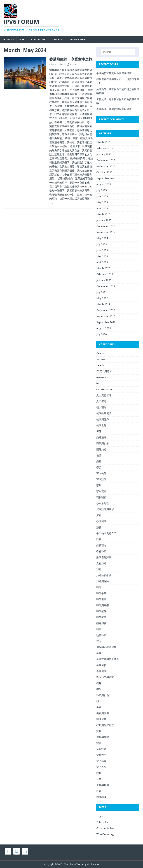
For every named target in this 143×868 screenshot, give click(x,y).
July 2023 (102, 244)
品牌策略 (101, 437)
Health (100, 365)
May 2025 (102, 202)
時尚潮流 (101, 599)
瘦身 (99, 683)
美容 (99, 707)
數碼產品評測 (104, 557)
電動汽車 (101, 755)
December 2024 (106, 226)
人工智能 (101, 401)
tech (99, 383)
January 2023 (104, 280)
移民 (99, 701)
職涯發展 (101, 719)
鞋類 (99, 773)
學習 (99, 467)
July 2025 (102, 190)
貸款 (99, 731)
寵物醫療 (101, 497)
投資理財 (101, 545)
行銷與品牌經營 (105, 725)
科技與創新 (103, 695)
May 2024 (102, 238)
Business (102, 359)
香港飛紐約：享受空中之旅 (71, 59)
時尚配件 (101, 611)
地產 (99, 455)
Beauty (100, 353)
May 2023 (102, 256)
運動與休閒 (103, 737)
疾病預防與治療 (105, 677)
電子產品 (101, 767)
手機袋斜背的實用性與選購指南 (114, 73)
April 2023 (102, 262)
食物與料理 (103, 785)
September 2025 (106, 178)
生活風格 (101, 665)
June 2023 (102, 250)
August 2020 (104, 328)
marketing (102, 377)
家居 (99, 485)
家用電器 (101, 491)
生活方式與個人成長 (108, 659)
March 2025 (103, 214)
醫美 (99, 743)
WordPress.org (105, 834)
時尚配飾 (101, 617)
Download (58, 40)
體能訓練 (101, 797)
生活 (99, 653)
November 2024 (106, 232)
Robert (74, 64)
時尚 (99, 587)
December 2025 (106, 160)
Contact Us (38, 40)
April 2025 (102, 208)
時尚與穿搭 (103, 605)
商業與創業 (103, 443)
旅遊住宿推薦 (104, 575)
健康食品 (101, 425)
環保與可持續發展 (106, 647)
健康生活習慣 (104, 413)
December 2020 (106, 310)
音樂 (99, 779)
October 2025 (104, 172)
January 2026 (104, 154)
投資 (99, 539)
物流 (99, 629)
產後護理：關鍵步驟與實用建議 (114, 109)
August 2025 (104, 184)
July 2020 (102, 334)
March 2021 (103, 304)
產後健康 (101, 671)
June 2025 (102, 196)
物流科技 (101, 635)
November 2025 (106, 166)
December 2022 (106, 286)
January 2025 (104, 220)
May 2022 (102, 298)
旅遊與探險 (103, 581)
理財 (99, 641)
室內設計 (101, 479)
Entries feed (103, 822)
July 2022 (102, 292)
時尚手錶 (101, 593)
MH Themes (93, 864)
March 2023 (103, 268)
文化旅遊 (101, 563)
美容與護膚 (103, 713)
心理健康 (101, 521)
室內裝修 (101, 473)
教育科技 (101, 551)
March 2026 (103, 142)
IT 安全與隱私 (104, 371)
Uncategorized (105, 389)
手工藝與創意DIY (106, 533)
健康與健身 (103, 419)
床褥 (99, 515)
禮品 (99, 689)
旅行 (99, 569)
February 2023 (105, 274)
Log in (100, 816)
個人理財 (101, 407)
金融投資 (101, 749)
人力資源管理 (104, 395)
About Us (8, 40)
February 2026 (105, 148)
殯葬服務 (101, 623)
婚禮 (99, 461)
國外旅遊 (101, 449)
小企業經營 (103, 503)
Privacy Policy (79, 40)
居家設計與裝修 (105, 509)
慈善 (99, 527)
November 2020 (106, 316)
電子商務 (101, 761)
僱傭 (99, 431)
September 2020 (106, 322)
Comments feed (106, 828)
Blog (22, 40)
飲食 (99, 791)
